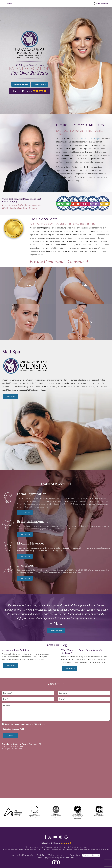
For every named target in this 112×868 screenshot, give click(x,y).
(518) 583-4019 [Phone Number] (101, 3)
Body (84, 285)
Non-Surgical (84, 322)
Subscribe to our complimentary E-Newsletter (25, 724)
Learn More (11, 396)
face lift (67, 499)
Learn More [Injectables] (25, 578)
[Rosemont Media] (56, 865)
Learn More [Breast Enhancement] (25, 534)
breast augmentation (98, 526)
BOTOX (38, 570)
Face (28, 322)
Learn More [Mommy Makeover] (25, 556)
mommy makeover (94, 548)
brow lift (74, 499)
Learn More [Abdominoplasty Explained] (11, 666)
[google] (66, 837)
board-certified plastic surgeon (89, 139)
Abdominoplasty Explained (16, 650)
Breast (28, 285)
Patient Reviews (30, 91)
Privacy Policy (69, 855)
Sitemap (78, 855)
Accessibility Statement (91, 855)
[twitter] (50, 837)
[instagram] (61, 837)
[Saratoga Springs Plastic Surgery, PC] (30, 45)
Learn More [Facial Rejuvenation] (25, 512)
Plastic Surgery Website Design (49, 858)
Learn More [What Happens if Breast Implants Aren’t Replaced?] (70, 668)
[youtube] (55, 837)
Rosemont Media (68, 858)
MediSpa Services (21, 84)
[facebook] (45, 837)
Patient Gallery (40, 84)
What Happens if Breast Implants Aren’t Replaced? (82, 652)
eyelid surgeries (86, 499)
